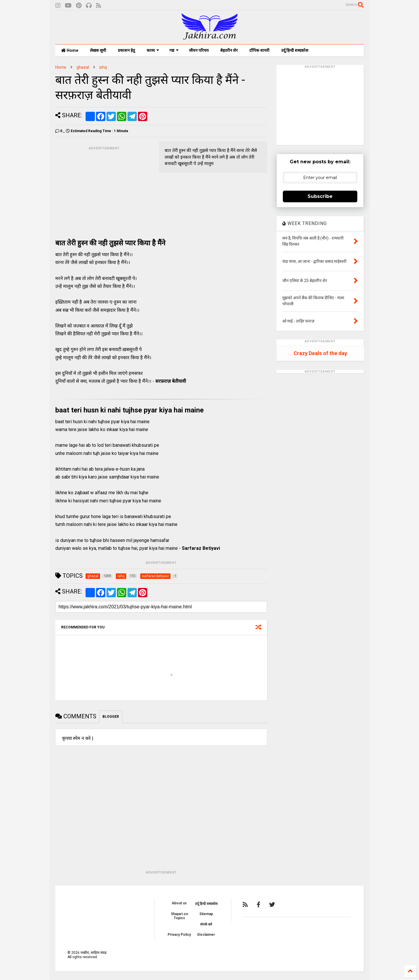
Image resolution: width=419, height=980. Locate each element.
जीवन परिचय (199, 50)
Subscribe (320, 196)
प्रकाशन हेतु (126, 50)
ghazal (83, 67)
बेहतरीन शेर (229, 50)
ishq (103, 67)
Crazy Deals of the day (320, 353)
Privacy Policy (179, 935)
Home (70, 50)
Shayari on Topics (179, 916)
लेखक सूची (98, 50)
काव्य (153, 50)
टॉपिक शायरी (259, 50)
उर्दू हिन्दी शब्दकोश (295, 50)
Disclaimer (206, 935)
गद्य (174, 50)
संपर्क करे (206, 924)
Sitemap (206, 914)
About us (179, 903)
